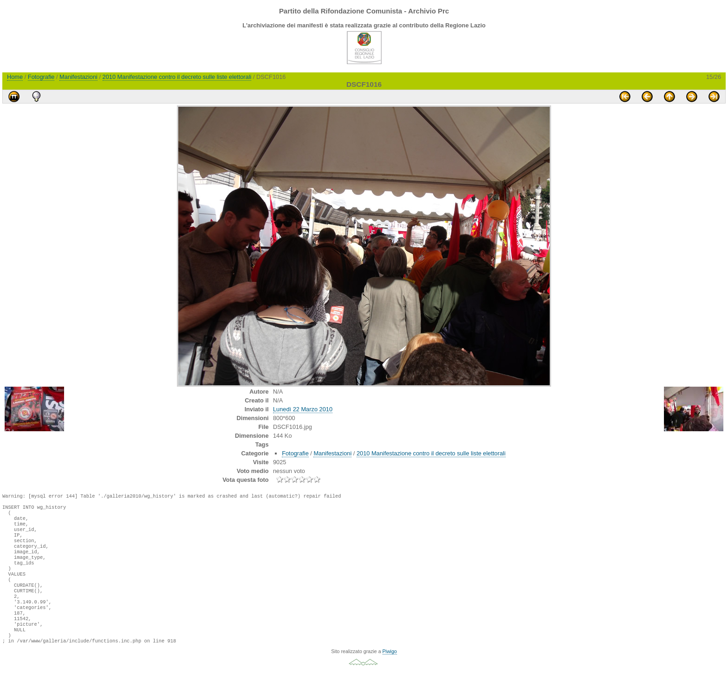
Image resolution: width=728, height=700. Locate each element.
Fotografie (41, 77)
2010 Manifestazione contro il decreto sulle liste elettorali (177, 77)
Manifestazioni (78, 77)
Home (15, 77)
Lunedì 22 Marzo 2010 (303, 409)
